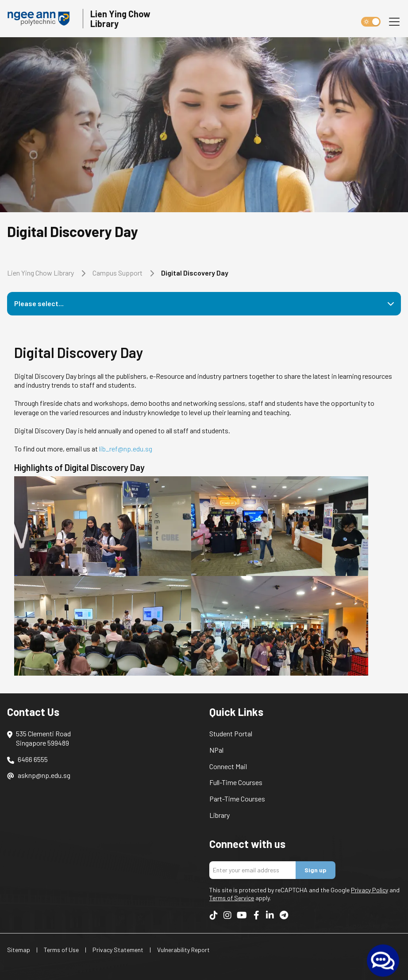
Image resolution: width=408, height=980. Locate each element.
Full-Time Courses (236, 782)
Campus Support (117, 273)
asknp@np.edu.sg (44, 775)
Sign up (316, 870)
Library (219, 815)
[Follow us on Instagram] (227, 915)
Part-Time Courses (237, 799)
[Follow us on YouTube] (242, 915)
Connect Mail (228, 766)
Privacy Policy (370, 890)
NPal (216, 750)
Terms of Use (61, 950)
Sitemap (19, 950)
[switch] (371, 22)
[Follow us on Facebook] (256, 915)
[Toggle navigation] (394, 22)
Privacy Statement (118, 950)
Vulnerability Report (183, 950)
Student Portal (231, 733)
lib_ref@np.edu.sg (126, 449)
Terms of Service (232, 898)
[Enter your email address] (253, 870)
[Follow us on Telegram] (284, 915)
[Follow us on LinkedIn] (270, 915)
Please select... (39, 303)
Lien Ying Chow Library (40, 273)
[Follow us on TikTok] (214, 915)
